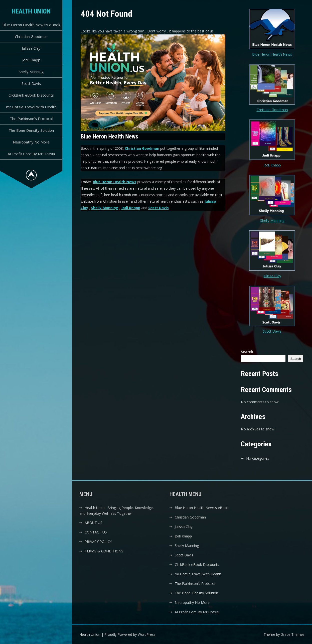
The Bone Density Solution (31, 130)
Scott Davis (31, 83)
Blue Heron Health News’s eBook (31, 25)
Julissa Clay (31, 48)
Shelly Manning (31, 72)
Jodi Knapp (31, 60)
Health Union (31, 11)
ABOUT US (93, 523)
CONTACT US (96, 532)
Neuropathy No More (31, 142)
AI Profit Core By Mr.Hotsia (31, 154)
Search (247, 352)
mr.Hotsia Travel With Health (31, 107)
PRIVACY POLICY (98, 542)
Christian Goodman (31, 36)
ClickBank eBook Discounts (31, 95)
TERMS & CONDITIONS (104, 551)
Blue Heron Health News (115, 182)
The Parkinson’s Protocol (31, 119)
